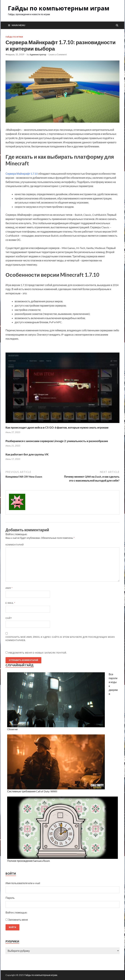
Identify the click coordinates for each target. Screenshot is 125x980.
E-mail (10, 603)
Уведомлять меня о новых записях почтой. (38, 653)
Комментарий (15, 545)
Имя (9, 588)
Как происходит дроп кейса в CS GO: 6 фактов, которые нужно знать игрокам (57, 427)
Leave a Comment (58, 54)
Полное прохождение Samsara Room (28, 861)
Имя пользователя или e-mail (23, 883)
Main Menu (18, 25)
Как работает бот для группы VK (27, 454)
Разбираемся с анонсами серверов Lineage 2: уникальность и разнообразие (57, 441)
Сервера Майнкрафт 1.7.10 (22, 174)
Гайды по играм (14, 37)
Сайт (9, 618)
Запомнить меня (18, 920)
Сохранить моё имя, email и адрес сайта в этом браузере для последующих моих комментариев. (60, 639)
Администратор (38, 54)
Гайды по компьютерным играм (59, 8)
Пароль (10, 898)
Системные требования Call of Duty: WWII (32, 791)
